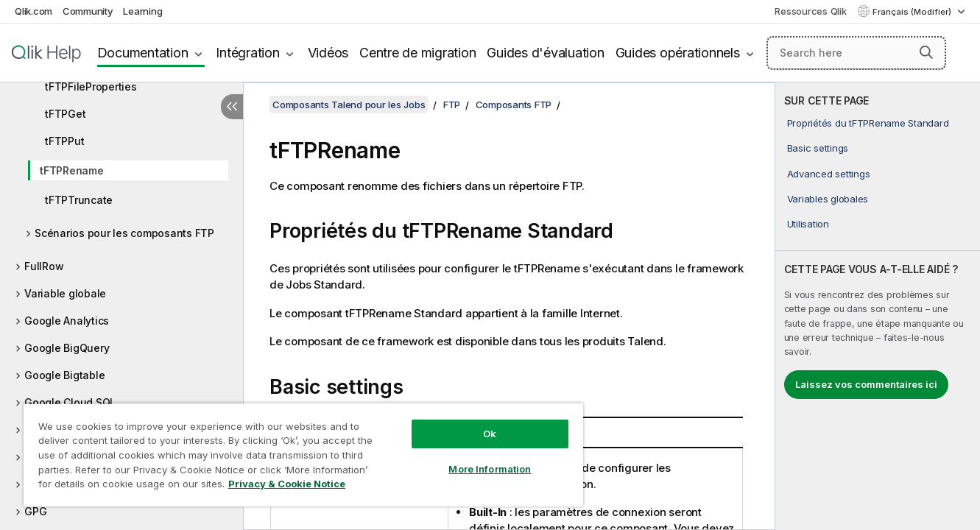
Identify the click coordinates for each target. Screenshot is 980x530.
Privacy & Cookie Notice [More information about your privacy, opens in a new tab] (287, 484)
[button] (926, 52)
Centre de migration (417, 53)
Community (88, 11)
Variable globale (65, 293)
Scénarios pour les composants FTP (124, 233)
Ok (490, 434)
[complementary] (878, 306)
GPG (35, 511)
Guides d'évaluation (545, 53)
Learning (142, 11)
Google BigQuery (67, 348)
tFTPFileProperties (91, 86)
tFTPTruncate (79, 200)
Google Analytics (67, 321)
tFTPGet (65, 114)
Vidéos (328, 53)
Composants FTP (514, 105)
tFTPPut (64, 141)
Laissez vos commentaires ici (866, 384)
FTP (452, 105)
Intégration (247, 53)
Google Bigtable (64, 375)
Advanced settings (829, 174)
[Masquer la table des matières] (232, 107)
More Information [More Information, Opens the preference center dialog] (490, 469)
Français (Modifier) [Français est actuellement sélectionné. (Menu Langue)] (913, 12)
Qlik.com (34, 11)
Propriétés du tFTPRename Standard (868, 123)
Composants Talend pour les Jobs (349, 105)
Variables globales (828, 199)
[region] (303, 455)
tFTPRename (72, 170)
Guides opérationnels (678, 53)
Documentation (143, 53)
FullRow (44, 266)
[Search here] (856, 53)
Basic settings (818, 148)
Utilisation (808, 224)
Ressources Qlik (810, 11)
